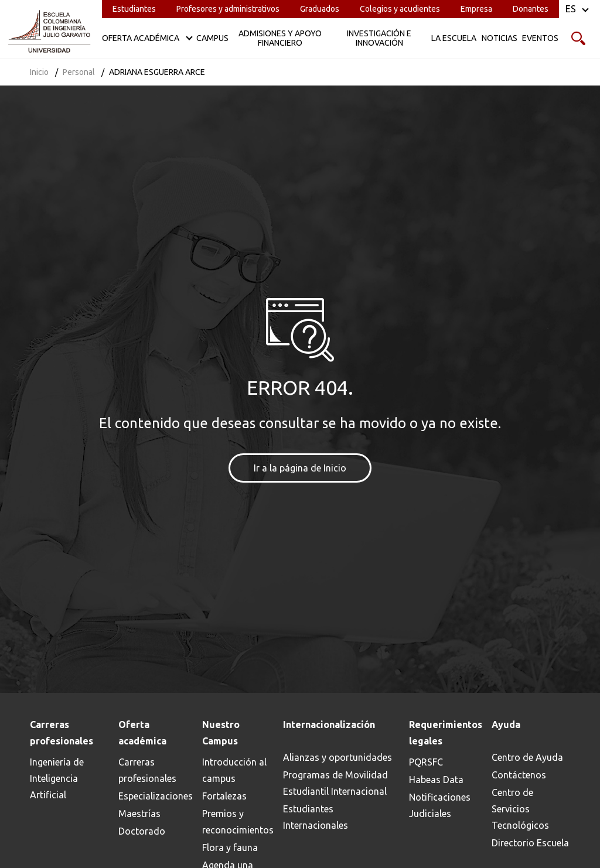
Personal (79, 72)
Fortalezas (224, 796)
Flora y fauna (230, 848)
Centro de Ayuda (527, 757)
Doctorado (142, 831)
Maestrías (139, 814)
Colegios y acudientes (400, 9)
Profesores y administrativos (228, 9)
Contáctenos (519, 775)
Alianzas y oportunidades (337, 757)
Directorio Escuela (530, 843)
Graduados (320, 9)
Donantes (531, 9)
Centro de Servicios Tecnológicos (520, 809)
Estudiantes (134, 9)
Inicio (39, 72)
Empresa (476, 9)
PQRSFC (426, 762)
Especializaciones (156, 796)
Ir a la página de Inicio (300, 468)
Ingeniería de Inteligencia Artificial (57, 778)
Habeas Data (436, 780)
